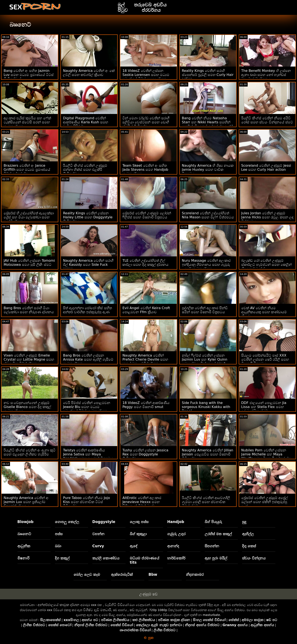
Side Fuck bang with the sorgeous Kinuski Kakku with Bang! (206, 407)
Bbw (153, 574)
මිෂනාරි (23, 558)
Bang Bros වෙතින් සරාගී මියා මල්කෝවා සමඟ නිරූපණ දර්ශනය (29, 310)
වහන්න (98, 534)
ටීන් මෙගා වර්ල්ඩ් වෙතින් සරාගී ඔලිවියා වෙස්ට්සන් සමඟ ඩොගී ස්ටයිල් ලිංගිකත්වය (146, 122)
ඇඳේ (134, 546)
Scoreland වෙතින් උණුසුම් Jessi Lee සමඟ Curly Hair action (266, 168)
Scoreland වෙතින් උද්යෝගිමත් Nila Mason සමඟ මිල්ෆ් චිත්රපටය (208, 215)
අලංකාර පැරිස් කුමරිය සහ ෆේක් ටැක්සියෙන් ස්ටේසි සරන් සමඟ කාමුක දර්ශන (27, 122)
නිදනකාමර (195, 574)
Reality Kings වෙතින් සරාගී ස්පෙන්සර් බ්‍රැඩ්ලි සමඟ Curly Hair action (208, 75)
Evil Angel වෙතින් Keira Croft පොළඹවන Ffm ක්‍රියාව (146, 310)
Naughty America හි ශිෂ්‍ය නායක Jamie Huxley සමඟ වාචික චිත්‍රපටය (208, 170)
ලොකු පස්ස (139, 522)
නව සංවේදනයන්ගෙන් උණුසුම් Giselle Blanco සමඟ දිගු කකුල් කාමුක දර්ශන (27, 407)
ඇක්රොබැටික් (122, 574)
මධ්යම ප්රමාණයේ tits (144, 560)
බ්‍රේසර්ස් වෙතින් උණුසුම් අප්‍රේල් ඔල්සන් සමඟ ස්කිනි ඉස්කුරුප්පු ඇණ (265, 502)
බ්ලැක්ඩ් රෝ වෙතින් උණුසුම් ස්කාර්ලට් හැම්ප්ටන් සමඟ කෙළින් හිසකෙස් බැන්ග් (266, 265)
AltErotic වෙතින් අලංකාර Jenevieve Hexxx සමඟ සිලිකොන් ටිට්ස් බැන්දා (142, 502)
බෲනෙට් (24, 534)
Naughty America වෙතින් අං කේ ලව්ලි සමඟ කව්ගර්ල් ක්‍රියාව (89, 73)
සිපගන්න (212, 546)
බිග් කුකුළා (138, 534)
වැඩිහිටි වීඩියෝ (117, 605)
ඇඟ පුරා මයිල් (216, 558)
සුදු (244, 522)
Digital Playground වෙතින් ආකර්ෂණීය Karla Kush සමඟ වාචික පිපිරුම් (85, 122)
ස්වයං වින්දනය (254, 558)
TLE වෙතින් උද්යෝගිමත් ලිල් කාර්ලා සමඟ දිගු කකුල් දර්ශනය (145, 263)
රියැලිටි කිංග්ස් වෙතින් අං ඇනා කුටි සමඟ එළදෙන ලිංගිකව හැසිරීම (30, 452)
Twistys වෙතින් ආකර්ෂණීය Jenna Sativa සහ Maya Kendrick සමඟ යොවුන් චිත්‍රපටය (88, 454)
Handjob (176, 522)
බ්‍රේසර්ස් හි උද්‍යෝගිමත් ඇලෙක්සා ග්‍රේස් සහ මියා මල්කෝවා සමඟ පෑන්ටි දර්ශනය (29, 217)
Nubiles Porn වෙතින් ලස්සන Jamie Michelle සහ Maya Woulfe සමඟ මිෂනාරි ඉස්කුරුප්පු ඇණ (266, 456)
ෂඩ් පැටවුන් (138, 610)
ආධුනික (24, 546)
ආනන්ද (173, 546)
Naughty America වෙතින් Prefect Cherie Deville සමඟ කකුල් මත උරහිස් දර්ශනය (145, 359)
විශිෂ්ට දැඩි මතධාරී (97, 610)
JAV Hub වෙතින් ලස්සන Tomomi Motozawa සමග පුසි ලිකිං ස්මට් (29, 263)
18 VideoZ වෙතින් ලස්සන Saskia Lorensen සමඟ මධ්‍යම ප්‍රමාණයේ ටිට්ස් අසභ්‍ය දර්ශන (146, 75)
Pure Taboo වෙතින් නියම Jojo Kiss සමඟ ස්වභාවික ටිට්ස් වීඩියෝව (86, 502)
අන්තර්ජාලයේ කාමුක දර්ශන (59, 605)
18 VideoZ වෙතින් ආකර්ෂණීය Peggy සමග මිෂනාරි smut (146, 405)
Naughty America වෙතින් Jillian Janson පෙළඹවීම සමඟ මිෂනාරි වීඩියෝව (208, 454)
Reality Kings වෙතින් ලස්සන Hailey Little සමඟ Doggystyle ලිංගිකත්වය (88, 217)
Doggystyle (104, 522)
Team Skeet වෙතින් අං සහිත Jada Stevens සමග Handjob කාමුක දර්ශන (145, 170)
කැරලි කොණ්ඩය (106, 558)
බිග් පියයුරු (213, 522)
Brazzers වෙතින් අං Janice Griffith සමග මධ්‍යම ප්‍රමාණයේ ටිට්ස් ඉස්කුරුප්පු (27, 170)
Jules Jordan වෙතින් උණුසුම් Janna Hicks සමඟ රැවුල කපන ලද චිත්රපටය (267, 217)
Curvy (98, 546)
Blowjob (26, 522)
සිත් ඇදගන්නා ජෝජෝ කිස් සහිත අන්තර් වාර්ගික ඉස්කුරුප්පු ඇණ (87, 310)
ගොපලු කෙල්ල (67, 522)
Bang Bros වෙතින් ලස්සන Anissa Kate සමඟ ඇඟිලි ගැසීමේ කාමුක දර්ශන (88, 359)
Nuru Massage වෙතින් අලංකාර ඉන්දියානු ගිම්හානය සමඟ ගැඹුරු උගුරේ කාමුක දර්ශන (206, 265)
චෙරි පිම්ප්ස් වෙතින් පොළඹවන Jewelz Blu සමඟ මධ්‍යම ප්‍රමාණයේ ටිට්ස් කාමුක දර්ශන (87, 407)
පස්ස (59, 534)
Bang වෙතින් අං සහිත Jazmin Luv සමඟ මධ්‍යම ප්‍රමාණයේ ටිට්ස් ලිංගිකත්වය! (29, 75)
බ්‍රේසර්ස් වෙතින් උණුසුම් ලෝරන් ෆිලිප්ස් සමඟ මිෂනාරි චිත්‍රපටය (147, 215)
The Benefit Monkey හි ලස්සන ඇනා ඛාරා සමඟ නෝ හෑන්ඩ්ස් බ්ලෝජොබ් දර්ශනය (266, 75)
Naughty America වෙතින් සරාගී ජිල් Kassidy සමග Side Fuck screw (88, 265)
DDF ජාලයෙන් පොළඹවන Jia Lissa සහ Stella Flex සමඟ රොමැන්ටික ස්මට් (264, 407)
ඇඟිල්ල (248, 534)
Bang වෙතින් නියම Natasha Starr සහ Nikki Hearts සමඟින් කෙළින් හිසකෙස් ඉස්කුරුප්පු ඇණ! (208, 122)
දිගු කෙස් (249, 546)
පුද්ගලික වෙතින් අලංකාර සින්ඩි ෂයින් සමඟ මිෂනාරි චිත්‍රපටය (205, 310)
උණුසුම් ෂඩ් (148, 594)
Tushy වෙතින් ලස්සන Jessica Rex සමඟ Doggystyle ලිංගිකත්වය (145, 454)
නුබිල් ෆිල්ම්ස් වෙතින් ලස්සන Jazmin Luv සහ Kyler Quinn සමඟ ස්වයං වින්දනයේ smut (205, 359)
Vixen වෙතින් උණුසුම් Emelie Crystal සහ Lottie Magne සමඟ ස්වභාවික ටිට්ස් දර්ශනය (29, 359)
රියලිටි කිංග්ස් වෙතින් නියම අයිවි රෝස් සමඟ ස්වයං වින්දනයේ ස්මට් (267, 120)
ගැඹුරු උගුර (176, 534)
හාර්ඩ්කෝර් (176, 558)
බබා (58, 546)
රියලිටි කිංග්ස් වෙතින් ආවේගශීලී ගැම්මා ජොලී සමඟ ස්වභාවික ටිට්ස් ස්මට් (206, 502)
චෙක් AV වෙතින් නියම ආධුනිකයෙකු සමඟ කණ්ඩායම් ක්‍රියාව (264, 312)
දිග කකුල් (62, 558)
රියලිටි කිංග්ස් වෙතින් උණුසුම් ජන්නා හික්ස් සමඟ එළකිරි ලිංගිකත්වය (85, 170)
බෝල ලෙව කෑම (87, 574)
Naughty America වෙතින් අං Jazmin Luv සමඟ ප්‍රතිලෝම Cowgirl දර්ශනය (26, 502)
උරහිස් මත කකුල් (218, 534)
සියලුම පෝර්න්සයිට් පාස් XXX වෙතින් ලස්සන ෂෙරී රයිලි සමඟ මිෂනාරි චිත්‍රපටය (265, 359)
